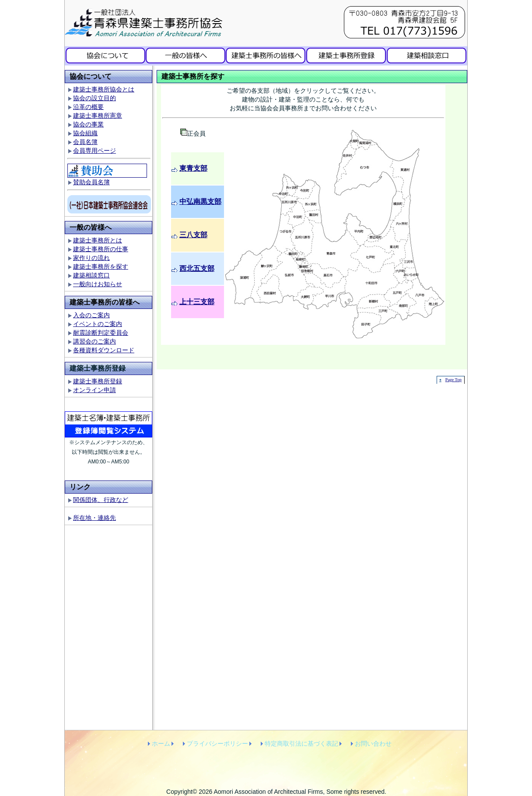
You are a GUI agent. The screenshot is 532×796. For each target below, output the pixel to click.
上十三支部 (197, 302)
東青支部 (193, 168)
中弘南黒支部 (200, 202)
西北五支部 (197, 268)
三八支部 (193, 235)
